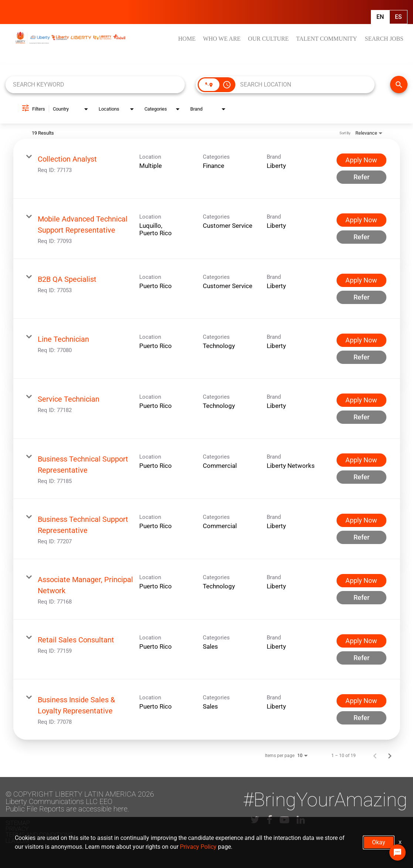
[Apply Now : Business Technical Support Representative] (361, 460)
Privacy (17, 829)
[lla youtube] (284, 820)
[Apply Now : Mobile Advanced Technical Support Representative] (361, 220)
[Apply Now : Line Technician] (361, 340)
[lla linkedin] (301, 820)
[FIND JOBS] (399, 85)
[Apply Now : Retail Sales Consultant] (361, 641)
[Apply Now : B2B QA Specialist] (361, 280)
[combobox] (95, 85)
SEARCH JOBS (384, 39)
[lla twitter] (255, 820)
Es (398, 17)
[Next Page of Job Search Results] (390, 756)
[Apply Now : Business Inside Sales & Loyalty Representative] (361, 701)
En (380, 17)
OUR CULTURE (268, 39)
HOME (187, 39)
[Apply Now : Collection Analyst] (361, 160)
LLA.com (17, 841)
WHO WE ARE (222, 39)
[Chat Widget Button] (397, 852)
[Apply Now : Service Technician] (361, 400)
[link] (207, 169)
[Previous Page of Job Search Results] (375, 756)
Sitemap (18, 823)
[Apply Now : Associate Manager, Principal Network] (361, 581)
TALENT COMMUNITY (326, 39)
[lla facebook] (269, 820)
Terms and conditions (39, 835)
